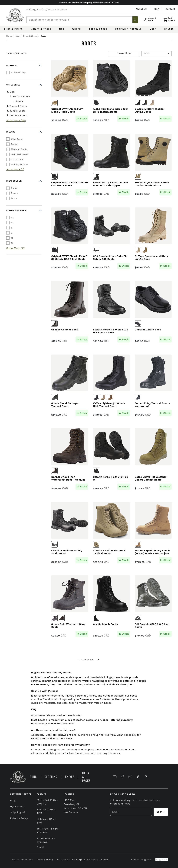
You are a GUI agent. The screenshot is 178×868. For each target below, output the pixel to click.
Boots (20, 101)
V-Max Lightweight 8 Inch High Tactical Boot (109, 405)
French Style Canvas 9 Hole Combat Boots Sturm (152, 184)
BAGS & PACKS (98, 29)
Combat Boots (18, 116)
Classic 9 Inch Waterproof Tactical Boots (109, 552)
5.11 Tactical (17, 159)
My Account (17, 806)
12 (12, 223)
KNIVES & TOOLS (41, 29)
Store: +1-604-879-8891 (46, 840)
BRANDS (169, 29)
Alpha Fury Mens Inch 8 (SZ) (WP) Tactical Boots (110, 110)
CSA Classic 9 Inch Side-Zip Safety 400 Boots (110, 258)
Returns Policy (19, 818)
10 (12, 218)
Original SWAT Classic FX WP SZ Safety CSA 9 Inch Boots (69, 258)
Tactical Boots (18, 106)
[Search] (79, 20)
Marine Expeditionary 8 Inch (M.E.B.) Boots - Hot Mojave (152, 552)
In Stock (12, 65)
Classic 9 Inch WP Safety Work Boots (67, 552)
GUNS (33, 777)
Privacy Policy (45, 860)
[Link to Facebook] (122, 777)
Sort (147, 53)
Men (12, 92)
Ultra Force (17, 139)
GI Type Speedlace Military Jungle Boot (151, 258)
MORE (153, 29)
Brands (11, 132)
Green (14, 198)
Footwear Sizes (16, 211)
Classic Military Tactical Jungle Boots (149, 110)
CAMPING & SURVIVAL (128, 29)
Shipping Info (18, 812)
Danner (15, 144)
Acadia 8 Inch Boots (105, 624)
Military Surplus (20, 164)
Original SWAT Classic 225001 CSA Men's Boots (69, 184)
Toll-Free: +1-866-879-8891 (48, 831)
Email (40, 847)
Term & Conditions (21, 860)
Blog (13, 800)
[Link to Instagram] (130, 777)
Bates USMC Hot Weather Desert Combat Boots (151, 478)
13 (12, 243)
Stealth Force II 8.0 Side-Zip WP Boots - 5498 (110, 331)
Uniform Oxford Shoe (148, 330)
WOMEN (77, 29)
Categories (13, 85)
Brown (15, 193)
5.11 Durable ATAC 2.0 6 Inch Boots (152, 626)
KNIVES (70, 777)
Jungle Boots (18, 111)
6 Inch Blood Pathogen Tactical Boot (65, 405)
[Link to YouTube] (115, 777)
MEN (62, 29)
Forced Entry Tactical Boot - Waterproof (152, 405)
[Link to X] (146, 777)
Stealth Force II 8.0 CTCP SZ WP (111, 478)
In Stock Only (18, 73)
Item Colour (14, 181)
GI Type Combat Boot (64, 330)
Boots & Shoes (22, 97)
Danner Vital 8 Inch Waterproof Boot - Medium (68, 478)
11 (12, 238)
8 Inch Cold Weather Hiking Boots (68, 626)
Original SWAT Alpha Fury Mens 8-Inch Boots (67, 110)
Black (14, 188)
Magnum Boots (19, 149)
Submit (161, 812)
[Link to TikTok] (138, 777)
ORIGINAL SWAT (20, 154)
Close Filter (124, 53)
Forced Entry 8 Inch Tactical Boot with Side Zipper (110, 184)
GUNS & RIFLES (13, 29)
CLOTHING (51, 777)
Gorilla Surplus (76, 860)
